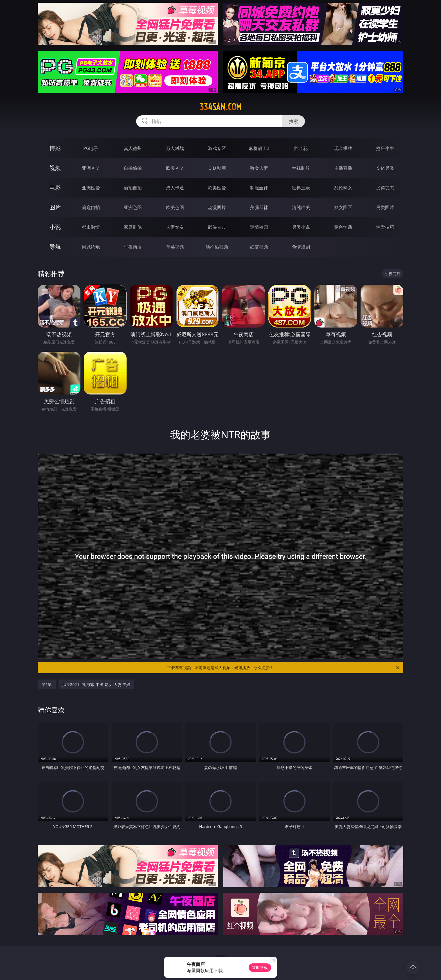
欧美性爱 (217, 188)
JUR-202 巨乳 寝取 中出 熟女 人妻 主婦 (96, 684)
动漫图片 (217, 207)
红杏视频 (259, 247)
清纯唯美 (301, 207)
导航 (55, 247)
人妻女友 (175, 227)
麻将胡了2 (259, 148)
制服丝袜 (259, 188)
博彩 (55, 148)
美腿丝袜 (259, 207)
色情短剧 (301, 247)
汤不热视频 (217, 247)
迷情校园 (259, 227)
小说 (55, 227)
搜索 (294, 121)
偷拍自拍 (133, 188)
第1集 (47, 684)
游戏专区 (217, 148)
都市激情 (91, 227)
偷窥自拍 (91, 207)
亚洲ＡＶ (91, 168)
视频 (55, 168)
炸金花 (301, 148)
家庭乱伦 (133, 227)
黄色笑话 (343, 227)
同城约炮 (91, 247)
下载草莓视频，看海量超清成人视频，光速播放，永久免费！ (284, 668)
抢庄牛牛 (385, 148)
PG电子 (91, 148)
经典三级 (301, 188)
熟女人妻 (259, 168)
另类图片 (385, 207)
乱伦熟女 (343, 188)
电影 (55, 188)
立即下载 (260, 967)
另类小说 (301, 227)
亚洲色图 (133, 207)
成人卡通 (175, 188)
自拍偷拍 (133, 168)
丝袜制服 (301, 168)
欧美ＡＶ (175, 168)
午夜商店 (133, 247)
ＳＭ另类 (385, 168)
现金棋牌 (343, 148)
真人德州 (133, 148)
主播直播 (343, 168)
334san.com (220, 107)
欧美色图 (175, 207)
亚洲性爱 (91, 188)
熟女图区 (343, 207)
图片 (55, 207)
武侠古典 (217, 227)
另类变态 (385, 188)
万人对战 (175, 148)
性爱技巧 (385, 227)
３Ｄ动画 (217, 168)
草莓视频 (175, 247)
